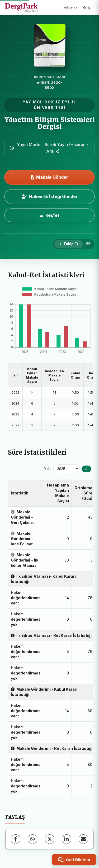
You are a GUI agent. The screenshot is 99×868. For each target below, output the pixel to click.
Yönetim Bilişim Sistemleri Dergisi (50, 123)
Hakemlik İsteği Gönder (50, 196)
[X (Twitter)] (50, 839)
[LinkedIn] (67, 839)
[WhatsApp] (32, 839)
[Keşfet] (49, 215)
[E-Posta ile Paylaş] (83, 839)
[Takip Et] (69, 244)
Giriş (87, 7)
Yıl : (48, 469)
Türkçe (69, 7)
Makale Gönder (49, 177)
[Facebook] (16, 839)
